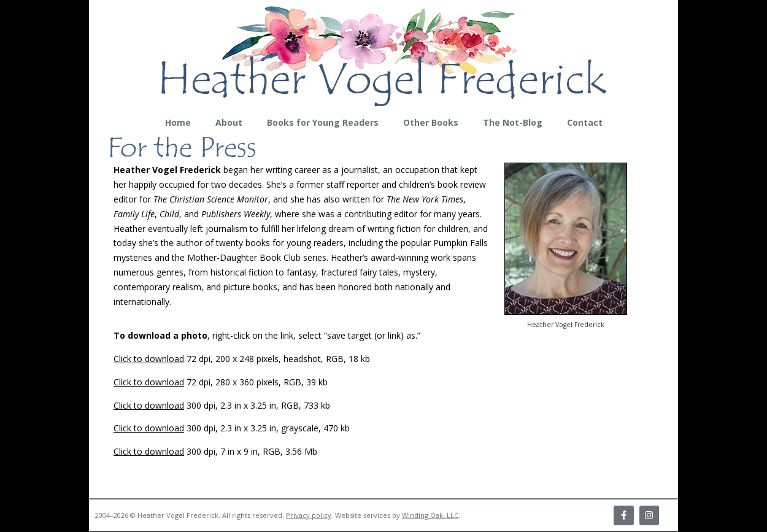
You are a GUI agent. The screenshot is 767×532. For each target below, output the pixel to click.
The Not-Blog (513, 122)
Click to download (149, 359)
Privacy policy (309, 516)
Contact (585, 122)
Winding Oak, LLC (430, 516)
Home (178, 122)
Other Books (431, 122)
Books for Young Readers (323, 122)
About (229, 122)
